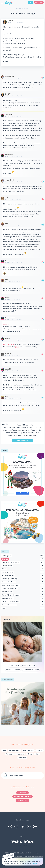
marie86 (8, 369)
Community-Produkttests (23, 796)
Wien (4, 750)
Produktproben (22, 800)
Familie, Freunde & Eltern (10, 589)
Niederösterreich (15, 750)
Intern (4, 608)
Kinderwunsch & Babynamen (11, 562)
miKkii (7, 198)
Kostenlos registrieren (23, 440)
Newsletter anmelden (18, 775)
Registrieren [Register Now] (39, 2)
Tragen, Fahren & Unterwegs (11, 595)
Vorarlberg (10, 754)
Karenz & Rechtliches (9, 582)
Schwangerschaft (7, 566)
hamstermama (10, 261)
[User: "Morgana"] (3, 354)
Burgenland (22, 758)
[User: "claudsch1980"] (3, 77)
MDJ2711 (11, 21)
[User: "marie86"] (3, 370)
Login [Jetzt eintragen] (31, 2)
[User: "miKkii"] (3, 199)
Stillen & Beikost (15, 666)
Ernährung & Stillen (8, 572)
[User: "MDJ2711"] (5, 22)
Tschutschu (9, 115)
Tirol (37, 754)
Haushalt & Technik (8, 598)
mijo (7, 223)
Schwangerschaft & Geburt (31, 669)
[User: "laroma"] (3, 298)
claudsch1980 (10, 76)
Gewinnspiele (22, 793)
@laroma (6, 324)
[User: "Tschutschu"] (3, 115)
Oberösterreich (28, 750)
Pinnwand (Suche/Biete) (9, 605)
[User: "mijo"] (3, 224)
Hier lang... (36, 863)
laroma (8, 298)
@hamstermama (9, 344)
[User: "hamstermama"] (3, 262)
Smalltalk (5, 559)
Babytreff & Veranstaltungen (11, 602)
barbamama (9, 155)
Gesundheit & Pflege (8, 576)
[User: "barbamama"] (3, 155)
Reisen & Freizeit (7, 592)
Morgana (8, 354)
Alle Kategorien (7, 556)
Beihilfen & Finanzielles (13, 669)
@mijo (17, 347)
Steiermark (20, 754)
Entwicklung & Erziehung (10, 579)
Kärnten (30, 754)
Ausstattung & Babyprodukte (11, 585)
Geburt (4, 569)
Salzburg (39, 750)
